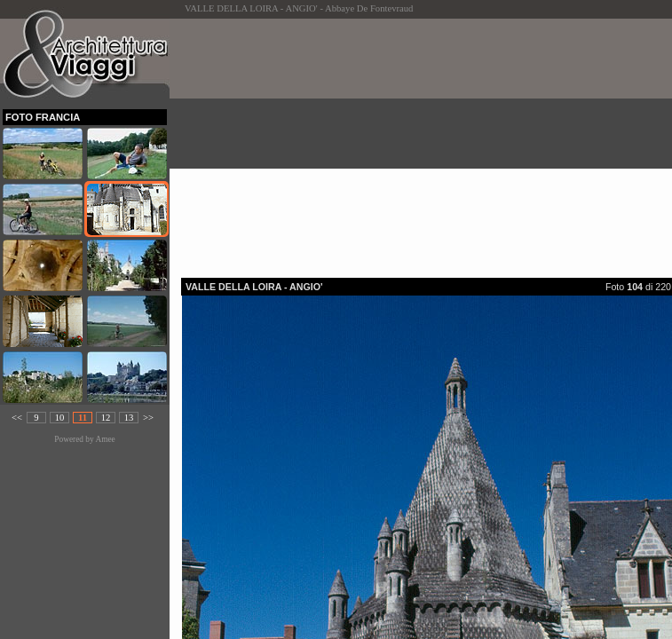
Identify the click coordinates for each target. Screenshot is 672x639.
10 (60, 418)
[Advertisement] (427, 143)
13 (129, 418)
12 (106, 418)
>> (148, 418)
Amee (105, 439)
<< (17, 418)
